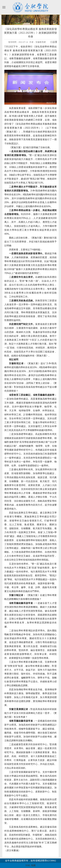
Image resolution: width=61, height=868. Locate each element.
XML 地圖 (31, 865)
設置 (55, 42)
